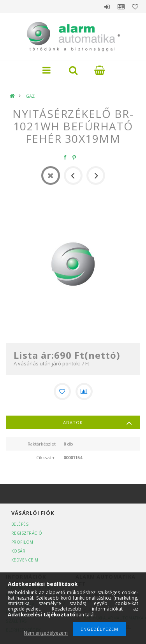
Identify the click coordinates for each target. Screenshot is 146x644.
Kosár (18, 551)
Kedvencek (135, 7)
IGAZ (30, 96)
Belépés (107, 7)
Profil (121, 7)
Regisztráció (27, 533)
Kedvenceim (25, 560)
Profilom (22, 542)
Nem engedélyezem (46, 633)
